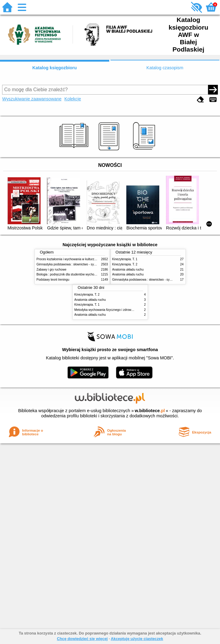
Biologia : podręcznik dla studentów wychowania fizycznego (77, 274)
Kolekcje (73, 99)
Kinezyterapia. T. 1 (125, 259)
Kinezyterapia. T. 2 (125, 264)
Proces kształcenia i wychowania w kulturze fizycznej (73, 259)
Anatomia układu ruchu (128, 270)
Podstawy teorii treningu (53, 280)
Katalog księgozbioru (55, 68)
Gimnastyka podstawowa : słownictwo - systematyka (72, 264)
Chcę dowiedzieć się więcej (82, 639)
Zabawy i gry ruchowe (52, 270)
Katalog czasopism (165, 68)
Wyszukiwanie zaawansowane (32, 99)
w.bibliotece (150, 411)
